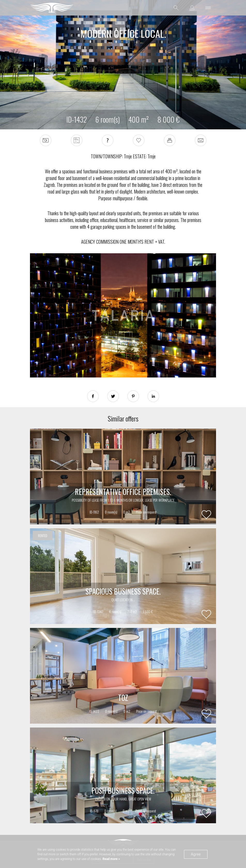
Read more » (111, 859)
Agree (196, 854)
